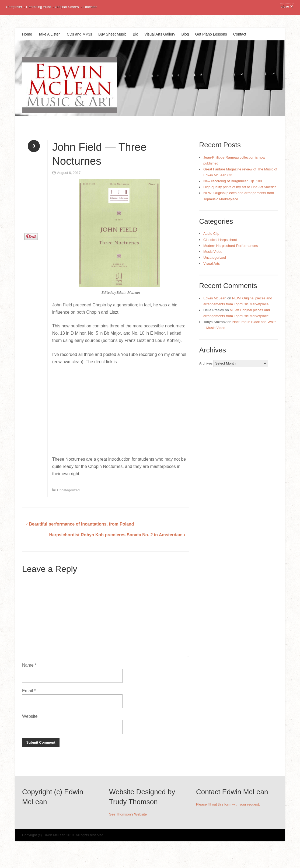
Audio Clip (211, 234)
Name (29, 665)
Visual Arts (212, 263)
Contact (240, 34)
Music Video (213, 252)
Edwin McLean (215, 298)
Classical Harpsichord (220, 240)
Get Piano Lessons (211, 34)
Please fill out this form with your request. (228, 804)
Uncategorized (68, 490)
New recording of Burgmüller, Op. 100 (233, 181)
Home (27, 34)
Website (30, 716)
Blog (185, 34)
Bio (135, 34)
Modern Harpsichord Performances (231, 246)
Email (29, 691)
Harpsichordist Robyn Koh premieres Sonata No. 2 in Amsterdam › (117, 535)
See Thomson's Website (128, 814)
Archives (206, 363)
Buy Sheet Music (112, 34)
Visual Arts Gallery (160, 34)
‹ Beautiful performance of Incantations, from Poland (80, 524)
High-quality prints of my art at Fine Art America (240, 187)
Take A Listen (49, 34)
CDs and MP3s (79, 34)
